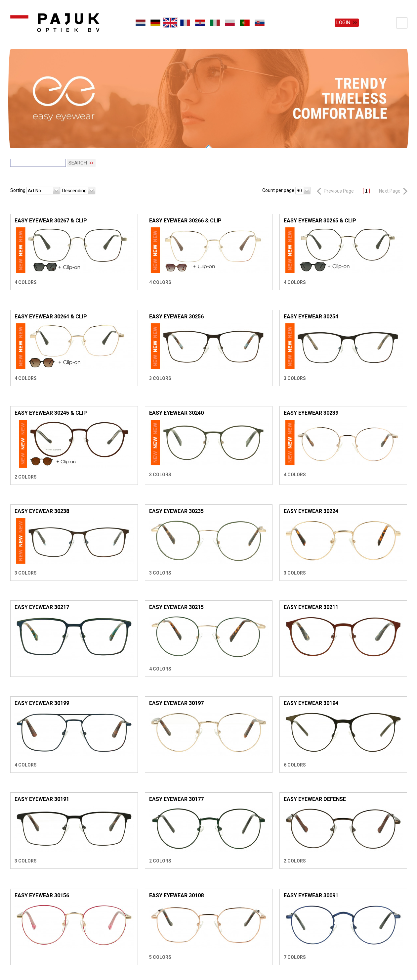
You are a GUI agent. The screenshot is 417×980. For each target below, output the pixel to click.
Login (343, 23)
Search (78, 158)
